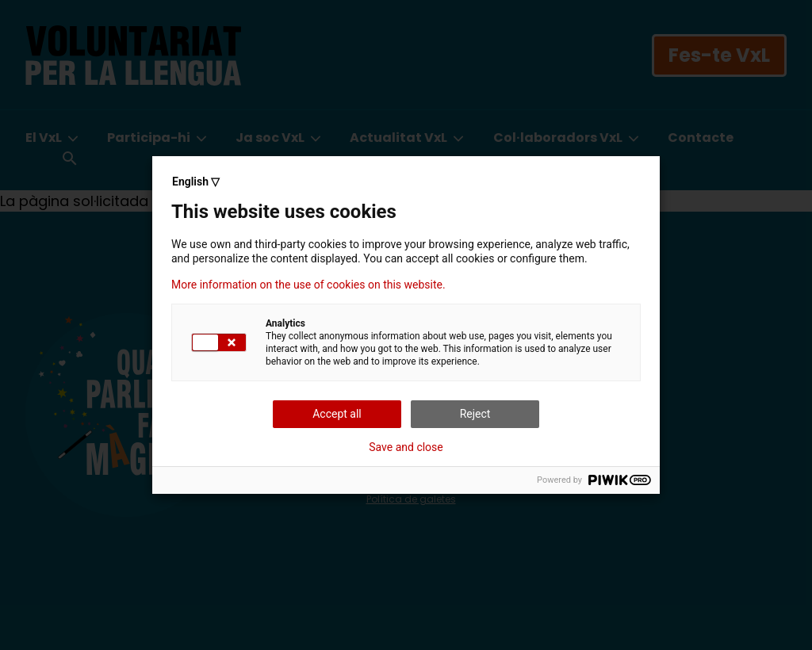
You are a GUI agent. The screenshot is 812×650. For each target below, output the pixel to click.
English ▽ (196, 182)
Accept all (337, 414)
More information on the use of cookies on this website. (308, 285)
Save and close (406, 447)
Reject (475, 414)
